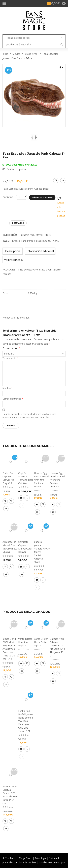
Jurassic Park (31, 54)
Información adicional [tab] (40, 251)
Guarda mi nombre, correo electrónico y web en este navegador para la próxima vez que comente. (29, 415)
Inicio (5, 54)
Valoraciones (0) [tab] (14, 260)
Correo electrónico (13, 399)
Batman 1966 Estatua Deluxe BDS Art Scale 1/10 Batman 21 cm (10, 795)
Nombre (7, 388)
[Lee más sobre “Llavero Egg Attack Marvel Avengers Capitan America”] (52, 504)
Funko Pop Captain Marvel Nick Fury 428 (9, 478)
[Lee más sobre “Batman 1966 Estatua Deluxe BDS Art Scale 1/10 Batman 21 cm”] (5, 821)
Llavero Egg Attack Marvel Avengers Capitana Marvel (41, 480)
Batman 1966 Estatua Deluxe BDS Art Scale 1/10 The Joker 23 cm (57, 647)
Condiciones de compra (52, 862)
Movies (16, 54)
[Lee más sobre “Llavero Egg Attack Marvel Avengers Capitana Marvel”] (37, 504)
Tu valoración (10, 358)
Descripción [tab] (13, 251)
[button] (5, 501)
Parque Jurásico (36, 241)
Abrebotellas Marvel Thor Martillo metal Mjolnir (10, 547)
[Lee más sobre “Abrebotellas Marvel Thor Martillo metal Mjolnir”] (5, 567)
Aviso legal (40, 858)
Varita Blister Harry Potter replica (41, 642)
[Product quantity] (21, 197)
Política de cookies (26, 862)
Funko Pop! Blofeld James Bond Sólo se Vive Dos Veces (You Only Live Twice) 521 (26, 721)
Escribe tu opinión (16, 169)
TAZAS (55, 241)
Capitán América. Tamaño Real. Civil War (26, 478)
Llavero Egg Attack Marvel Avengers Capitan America (57, 480)
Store (48, 235)
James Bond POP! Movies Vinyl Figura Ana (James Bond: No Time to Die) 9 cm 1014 (10, 649)
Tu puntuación (11, 348)
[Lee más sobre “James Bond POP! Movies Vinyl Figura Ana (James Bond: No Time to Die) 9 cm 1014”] (5, 677)
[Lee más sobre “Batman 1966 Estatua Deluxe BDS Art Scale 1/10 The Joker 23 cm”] (52, 674)
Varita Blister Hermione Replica (25, 642)
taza (48, 241)
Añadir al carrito (42, 198)
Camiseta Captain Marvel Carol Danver (25, 547)
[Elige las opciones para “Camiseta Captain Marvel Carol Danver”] (21, 567)
